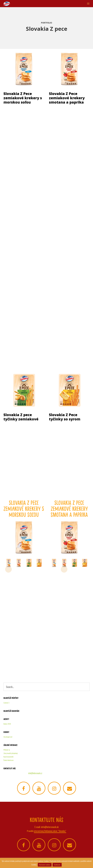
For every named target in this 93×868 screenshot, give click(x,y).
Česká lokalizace (8, 760)
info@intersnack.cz (35, 773)
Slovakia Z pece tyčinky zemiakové (21, 417)
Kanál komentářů (8, 757)
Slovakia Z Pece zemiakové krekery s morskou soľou (23, 98)
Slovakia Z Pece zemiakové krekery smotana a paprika (67, 98)
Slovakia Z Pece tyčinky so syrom (65, 417)
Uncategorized (8, 737)
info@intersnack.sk (50, 827)
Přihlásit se (7, 750)
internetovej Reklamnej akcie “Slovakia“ (50, 831)
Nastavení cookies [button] (45, 865)
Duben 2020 (7, 724)
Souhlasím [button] (57, 865)
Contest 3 (6, 703)
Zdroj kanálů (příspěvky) (11, 753)
